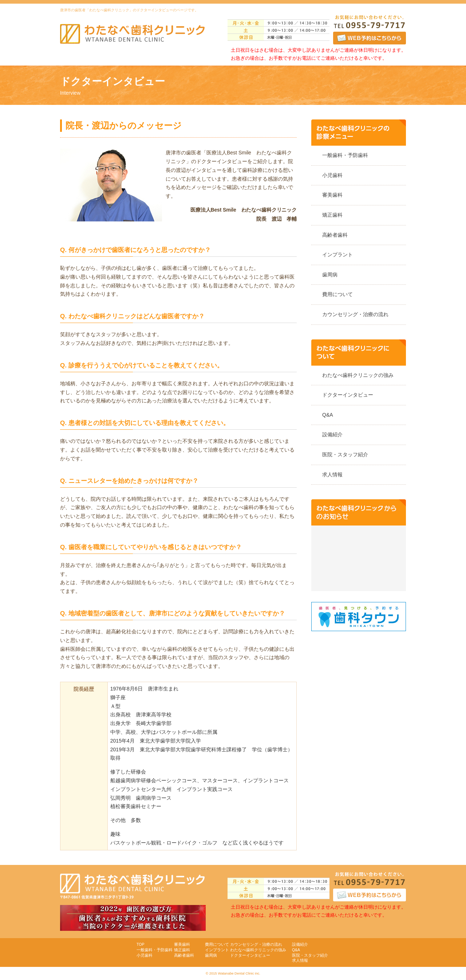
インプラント (337, 255)
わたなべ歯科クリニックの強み (358, 375)
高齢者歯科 (335, 235)
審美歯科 (332, 195)
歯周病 (330, 275)
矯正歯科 (332, 215)
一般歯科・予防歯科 (345, 155)
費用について (337, 294)
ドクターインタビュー (348, 395)
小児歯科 (332, 175)
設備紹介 (332, 434)
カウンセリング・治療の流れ (355, 314)
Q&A (328, 415)
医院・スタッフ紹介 (345, 454)
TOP (140, 944)
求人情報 (332, 475)
